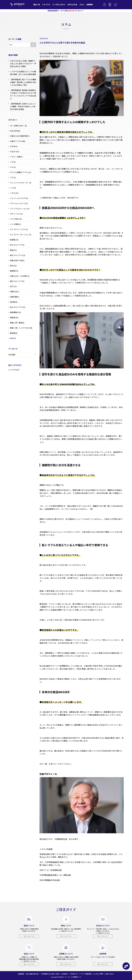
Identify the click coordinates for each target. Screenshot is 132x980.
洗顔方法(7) (14, 292)
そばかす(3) (14, 152)
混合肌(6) (13, 302)
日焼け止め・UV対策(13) (19, 276)
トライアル (46, 4)
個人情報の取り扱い (33, 974)
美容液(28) (13, 318)
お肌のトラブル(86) (17, 141)
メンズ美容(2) (15, 224)
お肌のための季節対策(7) (19, 136)
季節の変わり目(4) (16, 260)
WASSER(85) (14, 131)
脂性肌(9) (13, 333)
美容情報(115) (15, 312)
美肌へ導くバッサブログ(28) (20, 328)
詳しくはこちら (29, 936)
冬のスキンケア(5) (16, 245)
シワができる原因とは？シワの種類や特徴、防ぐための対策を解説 (22, 73)
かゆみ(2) (13, 146)
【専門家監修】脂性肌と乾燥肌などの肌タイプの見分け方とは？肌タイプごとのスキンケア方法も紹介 (22, 94)
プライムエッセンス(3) (18, 203)
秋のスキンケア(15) (17, 307)
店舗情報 (90, 4)
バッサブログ (14, 370)
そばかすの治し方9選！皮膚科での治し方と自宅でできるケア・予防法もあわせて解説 (22, 64)
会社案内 (65, 974)
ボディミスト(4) (15, 214)
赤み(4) (12, 338)
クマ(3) (12, 177)
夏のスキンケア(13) (17, 255)
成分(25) (13, 266)
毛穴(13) (13, 286)
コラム (82, 4)
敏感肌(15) (13, 271)
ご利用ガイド (74, 974)
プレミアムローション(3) (19, 209)
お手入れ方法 (72, 4)
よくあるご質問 (98, 974)
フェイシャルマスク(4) (18, 198)
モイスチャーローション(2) (20, 235)
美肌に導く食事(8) (16, 323)
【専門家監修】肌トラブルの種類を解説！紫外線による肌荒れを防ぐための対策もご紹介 (22, 82)
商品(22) (13, 250)
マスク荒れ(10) (15, 219)
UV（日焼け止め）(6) (18, 126)
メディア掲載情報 (86, 974)
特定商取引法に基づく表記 (50, 974)
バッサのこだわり (59, 4)
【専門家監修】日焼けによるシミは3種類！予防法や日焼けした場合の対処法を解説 (22, 106)
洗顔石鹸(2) (14, 297)
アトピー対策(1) (16, 157)
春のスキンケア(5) (16, 281)
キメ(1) (12, 167)
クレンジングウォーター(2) (20, 183)
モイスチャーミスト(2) (18, 229)
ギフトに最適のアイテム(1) (20, 172)
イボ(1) (12, 162)
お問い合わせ (110, 974)
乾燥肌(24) (13, 240)
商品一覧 (37, 4)
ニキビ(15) (13, 193)
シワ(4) (12, 188)
